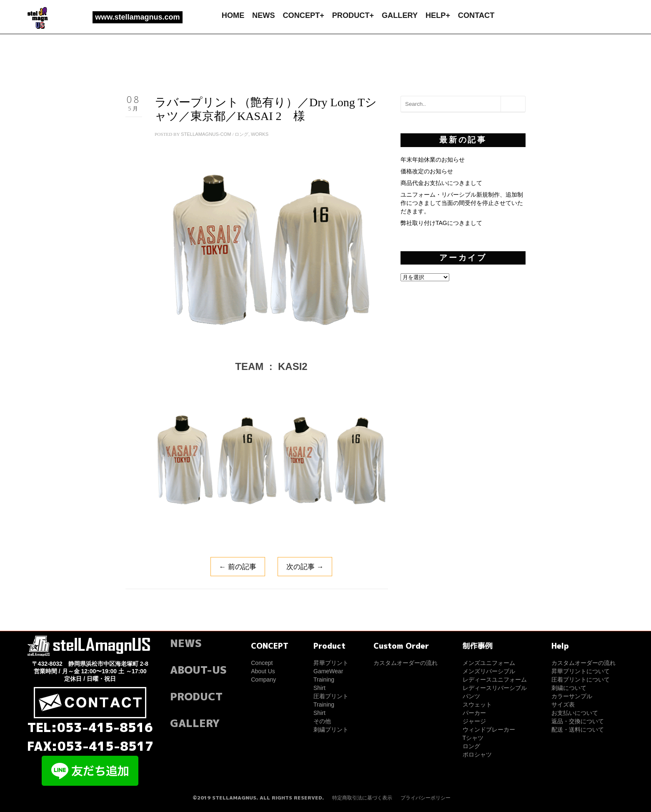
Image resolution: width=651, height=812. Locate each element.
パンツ (471, 696)
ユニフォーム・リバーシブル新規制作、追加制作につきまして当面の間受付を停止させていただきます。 (462, 203)
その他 (322, 721)
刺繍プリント (331, 730)
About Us (263, 671)
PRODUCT (196, 696)
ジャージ (474, 721)
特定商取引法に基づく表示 (362, 798)
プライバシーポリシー (426, 798)
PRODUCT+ (353, 15)
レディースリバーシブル (495, 688)
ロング (242, 134)
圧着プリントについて (581, 680)
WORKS (260, 134)
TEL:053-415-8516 (90, 727)
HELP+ (438, 15)
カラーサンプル (572, 696)
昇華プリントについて (581, 671)
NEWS (264, 15)
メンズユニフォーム (489, 663)
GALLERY (400, 15)
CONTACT (476, 15)
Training (324, 680)
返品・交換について (578, 721)
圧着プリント (331, 696)
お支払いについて (575, 713)
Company (263, 680)
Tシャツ (473, 738)
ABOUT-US (198, 670)
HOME (233, 15)
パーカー (474, 713)
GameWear (328, 671)
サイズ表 (563, 705)
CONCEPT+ (303, 15)
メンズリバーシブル (489, 671)
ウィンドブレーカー (489, 730)
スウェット (477, 705)
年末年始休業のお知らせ (433, 160)
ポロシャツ (477, 755)
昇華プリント (331, 663)
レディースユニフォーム (495, 680)
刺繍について (569, 688)
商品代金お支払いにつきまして (441, 183)
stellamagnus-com (206, 134)
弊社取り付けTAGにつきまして (441, 223)
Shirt (319, 688)
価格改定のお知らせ (427, 171)
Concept (262, 663)
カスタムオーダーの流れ (406, 663)
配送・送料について (578, 730)
